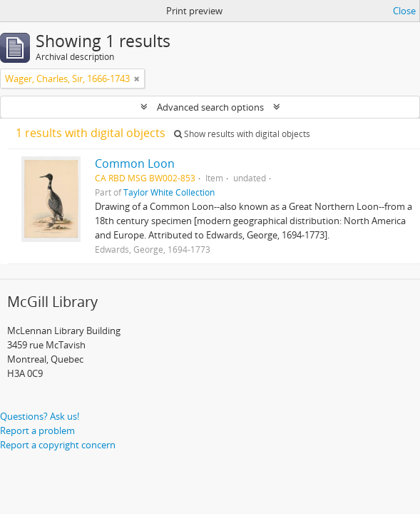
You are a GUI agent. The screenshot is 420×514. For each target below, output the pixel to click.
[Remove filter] (137, 79)
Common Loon (135, 163)
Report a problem (37, 430)
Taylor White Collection (169, 192)
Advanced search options (210, 107)
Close (404, 11)
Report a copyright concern (58, 445)
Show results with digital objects (242, 134)
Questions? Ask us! (40, 416)
